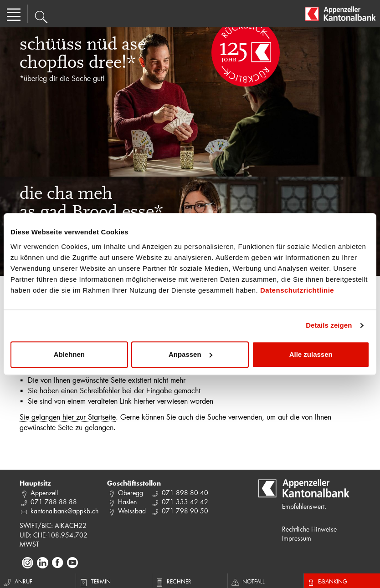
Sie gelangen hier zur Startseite (68, 417)
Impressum (297, 538)
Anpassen (190, 354)
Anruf (17, 581)
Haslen (127, 502)
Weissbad (132, 511)
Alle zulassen (311, 354)
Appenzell (44, 493)
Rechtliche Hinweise (309, 529)
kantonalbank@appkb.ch (64, 511)
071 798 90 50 (185, 511)
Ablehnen (69, 354)
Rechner (173, 581)
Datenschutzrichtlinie (297, 290)
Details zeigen (329, 325)
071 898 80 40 (185, 493)
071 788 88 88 (54, 502)
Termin (95, 581)
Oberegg (131, 493)
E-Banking (327, 581)
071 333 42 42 (185, 502)
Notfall (247, 581)
